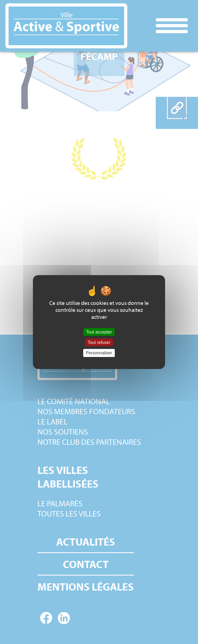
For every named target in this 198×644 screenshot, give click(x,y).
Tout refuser (99, 342)
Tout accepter (99, 332)
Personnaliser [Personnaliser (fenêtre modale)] (99, 353)
